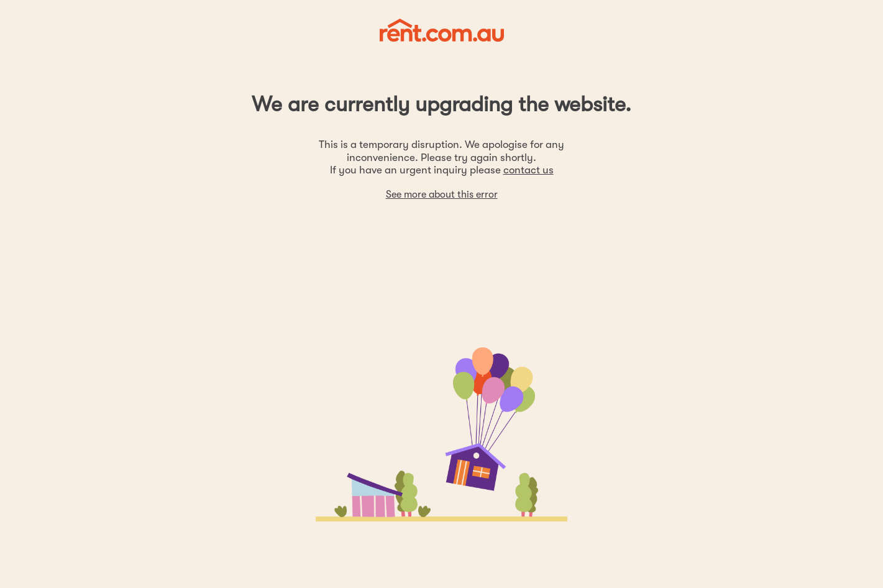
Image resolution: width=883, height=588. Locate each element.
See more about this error (442, 195)
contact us (528, 170)
